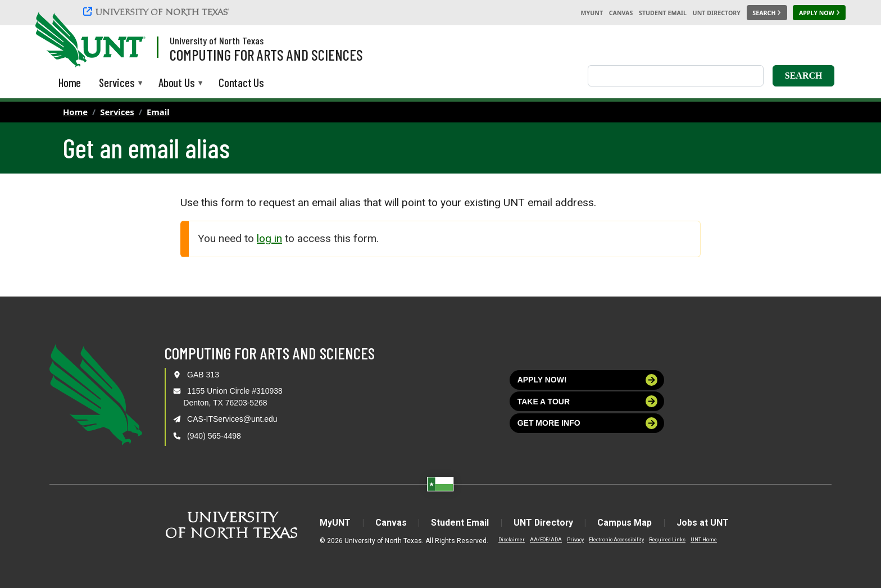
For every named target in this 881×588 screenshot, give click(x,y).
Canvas (621, 13)
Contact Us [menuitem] (241, 82)
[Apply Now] (819, 13)
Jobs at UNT (704, 523)
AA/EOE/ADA (544, 540)
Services (117, 112)
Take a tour (588, 401)
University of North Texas (217, 40)
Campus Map (626, 523)
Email (158, 112)
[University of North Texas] (158, 13)
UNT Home (702, 540)
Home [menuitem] (70, 82)
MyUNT (592, 13)
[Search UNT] (767, 13)
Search (804, 76)
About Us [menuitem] (176, 83)
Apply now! (588, 380)
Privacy (574, 540)
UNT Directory (717, 13)
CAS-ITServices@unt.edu (232, 419)
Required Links (666, 540)
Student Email (663, 13)
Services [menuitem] (117, 83)
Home (75, 112)
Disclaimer (510, 540)
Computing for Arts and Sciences (266, 54)
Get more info (588, 423)
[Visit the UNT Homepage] (128, 40)
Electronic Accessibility (615, 540)
